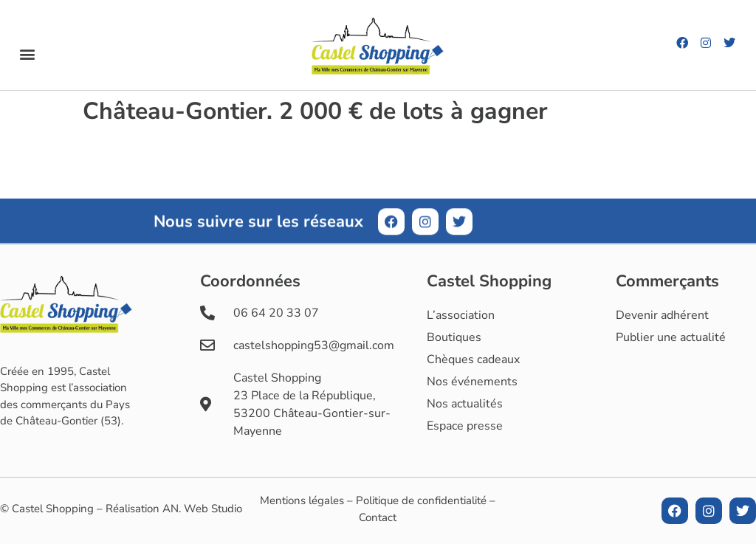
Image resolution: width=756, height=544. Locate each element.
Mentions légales (302, 500)
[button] (27, 54)
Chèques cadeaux (473, 359)
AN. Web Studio (202, 509)
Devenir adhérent (662, 315)
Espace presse (465, 426)
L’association (461, 315)
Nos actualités (465, 404)
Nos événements (472, 382)
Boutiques (454, 337)
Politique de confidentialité (421, 500)
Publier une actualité (671, 337)
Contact (378, 517)
